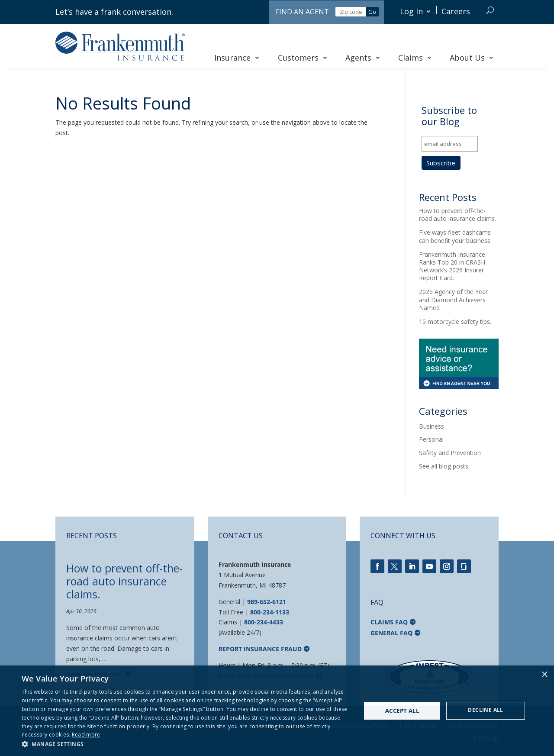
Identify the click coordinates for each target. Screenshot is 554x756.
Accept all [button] (402, 711)
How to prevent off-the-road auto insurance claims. (457, 215)
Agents (363, 58)
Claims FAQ (389, 622)
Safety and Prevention (450, 453)
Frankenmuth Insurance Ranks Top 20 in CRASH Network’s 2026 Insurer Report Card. (452, 266)
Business (432, 426)
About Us (472, 58)
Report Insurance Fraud (260, 649)
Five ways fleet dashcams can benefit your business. (455, 236)
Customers (303, 58)
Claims (415, 58)
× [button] (544, 675)
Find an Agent (302, 12)
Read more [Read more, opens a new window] (86, 735)
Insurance (237, 58)
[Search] (490, 10)
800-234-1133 (270, 612)
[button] (186, 744)
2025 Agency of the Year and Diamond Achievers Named (453, 299)
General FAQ (391, 633)
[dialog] (277, 711)
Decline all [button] (485, 710)
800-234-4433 (264, 622)
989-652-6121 (267, 602)
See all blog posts (444, 466)
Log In (411, 11)
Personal (431, 439)
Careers (456, 11)
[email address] (450, 144)
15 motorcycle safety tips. (455, 321)
